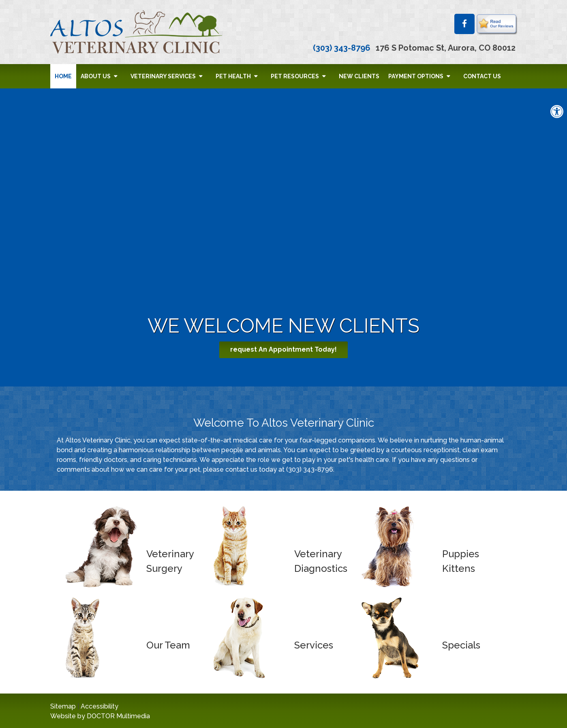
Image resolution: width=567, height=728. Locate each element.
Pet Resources (295, 76)
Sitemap (63, 706)
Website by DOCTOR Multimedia (100, 716)
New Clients (359, 76)
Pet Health (233, 76)
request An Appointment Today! (283, 349)
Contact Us (482, 76)
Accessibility (99, 706)
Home (63, 76)
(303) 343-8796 (342, 48)
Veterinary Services (163, 76)
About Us (96, 76)
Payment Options (416, 76)
